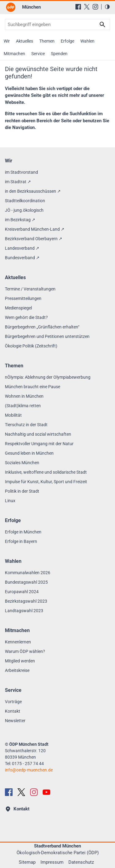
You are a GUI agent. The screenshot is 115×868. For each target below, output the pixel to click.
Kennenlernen (18, 642)
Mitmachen (14, 54)
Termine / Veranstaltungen (30, 289)
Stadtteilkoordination (25, 201)
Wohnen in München (24, 396)
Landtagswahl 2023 (24, 611)
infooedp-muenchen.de (29, 770)
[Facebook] (78, 7)
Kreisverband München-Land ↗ (35, 229)
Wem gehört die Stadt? (26, 317)
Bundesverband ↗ (22, 258)
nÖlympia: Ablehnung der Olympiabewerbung (48, 377)
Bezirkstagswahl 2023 (26, 601)
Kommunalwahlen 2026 (28, 573)
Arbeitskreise (17, 670)
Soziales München (22, 463)
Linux (10, 501)
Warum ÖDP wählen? (25, 651)
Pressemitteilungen (23, 298)
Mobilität (13, 415)
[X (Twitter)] (87, 7)
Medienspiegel (18, 308)
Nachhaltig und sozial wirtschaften (38, 434)
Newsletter (15, 721)
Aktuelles (25, 41)
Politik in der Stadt (22, 491)
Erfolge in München (23, 532)
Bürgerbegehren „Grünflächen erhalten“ (42, 327)
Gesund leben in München (29, 453)
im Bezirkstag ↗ (20, 220)
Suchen (102, 25)
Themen (47, 41)
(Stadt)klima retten (23, 406)
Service (38, 54)
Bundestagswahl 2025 (26, 582)
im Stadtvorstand (21, 172)
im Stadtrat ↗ (18, 182)
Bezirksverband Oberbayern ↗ (34, 239)
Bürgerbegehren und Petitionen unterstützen (47, 336)
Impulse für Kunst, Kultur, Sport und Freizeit (46, 482)
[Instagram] (95, 7)
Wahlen (87, 41)
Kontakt (13, 711)
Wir (7, 41)
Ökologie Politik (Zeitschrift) (31, 346)
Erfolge (67, 41)
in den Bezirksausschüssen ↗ (33, 191)
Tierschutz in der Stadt (26, 425)
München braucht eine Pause (33, 387)
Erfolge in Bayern (21, 541)
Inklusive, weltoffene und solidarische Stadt (46, 472)
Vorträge (13, 702)
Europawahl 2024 (22, 592)
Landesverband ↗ (22, 248)
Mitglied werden (20, 661)
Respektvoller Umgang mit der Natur (39, 444)
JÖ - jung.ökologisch (24, 210)
